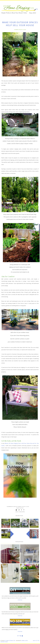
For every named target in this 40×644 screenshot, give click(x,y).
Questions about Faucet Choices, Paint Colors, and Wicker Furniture (10, 573)
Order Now (20, 600)
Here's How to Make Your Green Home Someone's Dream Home (34, 523)
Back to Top (36, 641)
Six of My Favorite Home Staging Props (10, 554)
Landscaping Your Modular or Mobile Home (15, 523)
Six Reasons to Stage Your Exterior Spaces (6, 523)
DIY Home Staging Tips (10, 641)
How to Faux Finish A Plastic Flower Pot (30, 573)
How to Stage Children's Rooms (30, 554)
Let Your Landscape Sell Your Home (25, 523)
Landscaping (22, 512)
